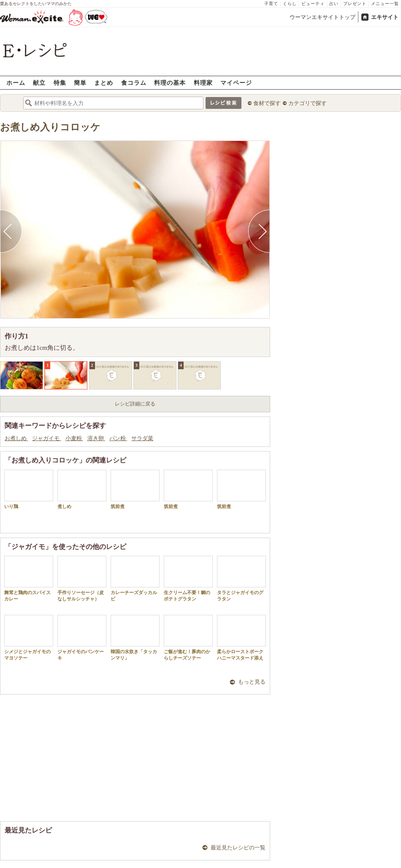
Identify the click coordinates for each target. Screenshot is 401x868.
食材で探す (267, 103)
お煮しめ (16, 438)
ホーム (16, 82)
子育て (271, 4)
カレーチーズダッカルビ (135, 579)
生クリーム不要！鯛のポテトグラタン (188, 579)
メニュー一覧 (385, 4)
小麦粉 (74, 438)
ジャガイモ (46, 438)
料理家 (203, 82)
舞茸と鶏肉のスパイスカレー (29, 579)
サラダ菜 (142, 438)
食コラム (134, 82)
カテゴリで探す (308, 103)
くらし (290, 4)
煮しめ (82, 489)
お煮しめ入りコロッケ (50, 127)
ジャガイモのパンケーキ (82, 638)
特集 (60, 82)
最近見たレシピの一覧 (238, 848)
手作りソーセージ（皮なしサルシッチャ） (82, 579)
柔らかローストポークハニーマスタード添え (241, 638)
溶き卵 (96, 438)
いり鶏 (29, 489)
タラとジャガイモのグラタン (241, 579)
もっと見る (252, 682)
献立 (39, 82)
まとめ (104, 82)
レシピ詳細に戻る (135, 404)
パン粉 (118, 438)
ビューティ (313, 4)
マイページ (236, 82)
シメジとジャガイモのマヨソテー (29, 638)
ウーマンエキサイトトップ (322, 17)
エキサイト (385, 17)
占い (334, 4)
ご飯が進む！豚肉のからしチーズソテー (188, 638)
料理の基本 (170, 82)
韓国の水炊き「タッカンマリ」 (135, 638)
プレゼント (355, 4)
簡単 (80, 82)
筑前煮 (135, 489)
